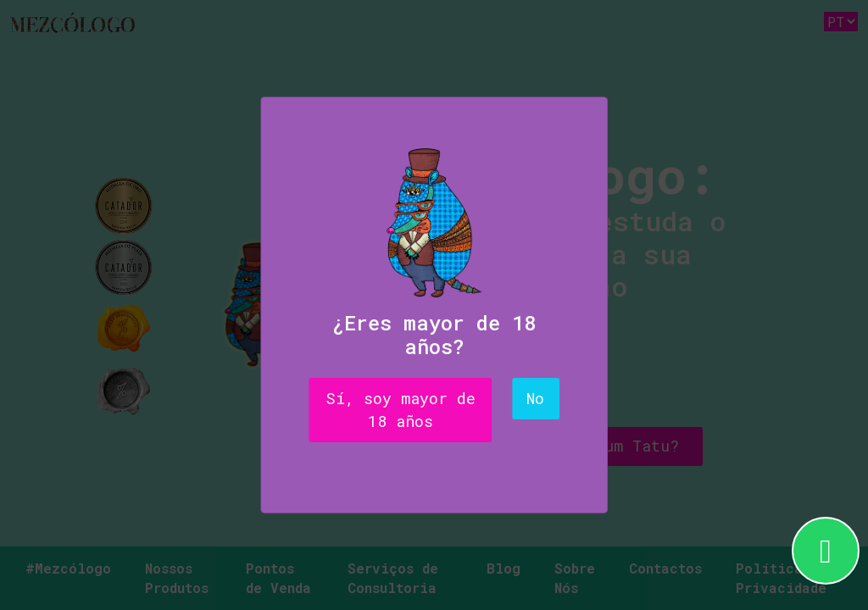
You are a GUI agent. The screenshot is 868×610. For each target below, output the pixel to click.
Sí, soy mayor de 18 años (401, 410)
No (535, 398)
